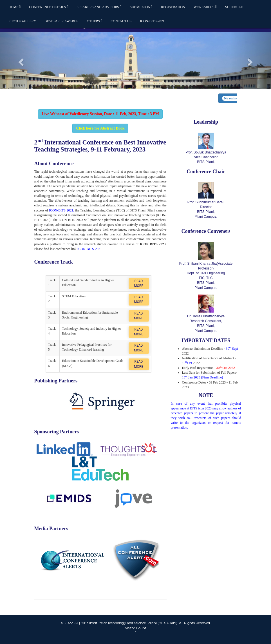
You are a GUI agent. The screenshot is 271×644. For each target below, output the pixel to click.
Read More (139, 283)
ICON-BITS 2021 (61, 210)
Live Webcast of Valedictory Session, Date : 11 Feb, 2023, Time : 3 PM (100, 114)
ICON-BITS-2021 (89, 249)
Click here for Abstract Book (100, 128)
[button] (20, 60)
